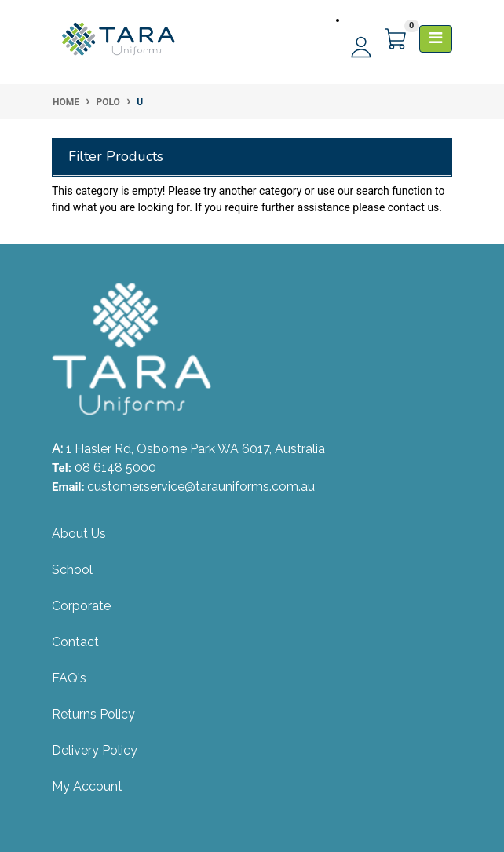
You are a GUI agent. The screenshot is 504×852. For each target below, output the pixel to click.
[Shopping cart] (396, 39)
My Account (87, 786)
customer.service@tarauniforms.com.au (201, 486)
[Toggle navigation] (436, 39)
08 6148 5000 (115, 468)
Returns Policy (93, 714)
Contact (75, 642)
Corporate (81, 606)
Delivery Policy (95, 750)
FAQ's (69, 678)
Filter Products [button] (116, 157)
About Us (79, 534)
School (72, 570)
